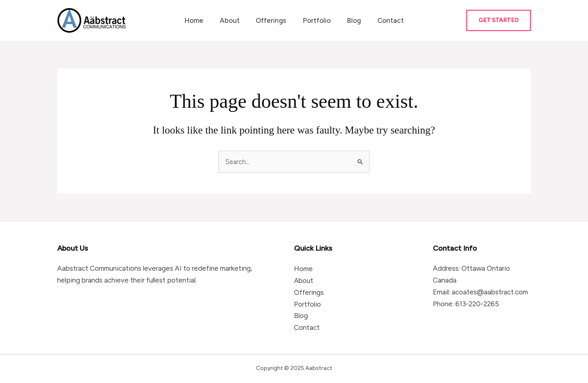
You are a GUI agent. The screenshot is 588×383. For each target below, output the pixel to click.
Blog (351, 20)
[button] (499, 20)
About (233, 20)
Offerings (272, 20)
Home (199, 20)
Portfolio (315, 20)
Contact (385, 20)
